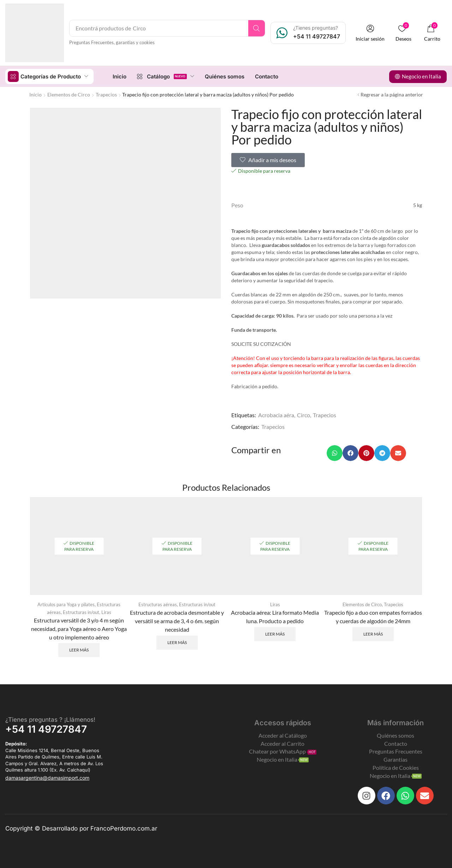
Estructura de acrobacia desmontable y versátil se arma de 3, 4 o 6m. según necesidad (177, 620)
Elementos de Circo (69, 94)
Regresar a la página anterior (392, 94)
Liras (108, 611)
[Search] (257, 28)
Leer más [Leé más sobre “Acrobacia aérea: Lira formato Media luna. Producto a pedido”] (275, 633)
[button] (370, 33)
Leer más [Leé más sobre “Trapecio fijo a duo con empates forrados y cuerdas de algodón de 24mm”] (373, 633)
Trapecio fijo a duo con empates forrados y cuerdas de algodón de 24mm (373, 616)
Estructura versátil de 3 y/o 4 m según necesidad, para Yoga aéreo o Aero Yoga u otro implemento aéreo (79, 628)
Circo (304, 415)
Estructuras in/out (81, 611)
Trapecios (106, 94)
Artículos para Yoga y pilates (65, 604)
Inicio (35, 94)
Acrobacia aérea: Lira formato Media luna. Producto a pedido (275, 616)
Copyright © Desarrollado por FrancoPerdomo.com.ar (81, 828)
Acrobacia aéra (276, 415)
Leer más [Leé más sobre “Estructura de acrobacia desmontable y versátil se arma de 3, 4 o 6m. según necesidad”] (177, 642)
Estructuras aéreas (156, 604)
